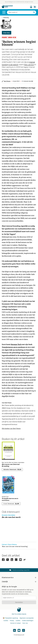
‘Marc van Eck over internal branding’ (15, 547)
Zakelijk (19, 582)
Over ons (25, 623)
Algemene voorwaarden (27, 618)
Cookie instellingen (28, 621)
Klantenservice (19, 578)
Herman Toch (16, 344)
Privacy (12, 621)
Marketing (6, 18)
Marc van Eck (29, 64)
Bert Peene (7, 81)
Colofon (6, 621)
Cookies (18, 621)
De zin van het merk (11, 517)
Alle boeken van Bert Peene (11, 429)
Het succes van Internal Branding (11, 465)
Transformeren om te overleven (13, 347)
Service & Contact (16, 623)
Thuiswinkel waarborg (11, 618)
